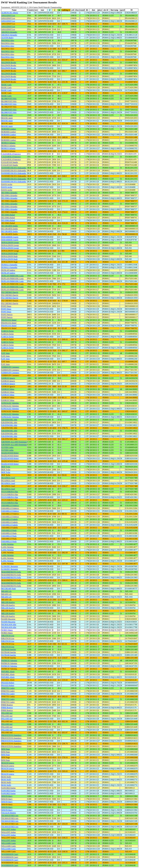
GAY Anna (6, 353)
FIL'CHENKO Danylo (10, 292)
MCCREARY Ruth (9, 589)
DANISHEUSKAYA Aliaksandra (14, 168)
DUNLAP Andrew (8, 270)
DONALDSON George (10, 243)
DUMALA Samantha (9, 265)
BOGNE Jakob (7, 115)
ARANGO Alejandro (9, 32)
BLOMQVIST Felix (9, 99)
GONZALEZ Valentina (10, 403)
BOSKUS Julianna (8, 143)
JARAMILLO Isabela (10, 519)
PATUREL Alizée (8, 672)
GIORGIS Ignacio (8, 378)
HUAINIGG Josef (8, 478)
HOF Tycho (6, 467)
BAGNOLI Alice (8, 40)
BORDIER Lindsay (9, 129)
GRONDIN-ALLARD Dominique (14, 442)
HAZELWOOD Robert (10, 453)
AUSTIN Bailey (7, 38)
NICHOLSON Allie (9, 625)
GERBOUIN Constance (10, 367)
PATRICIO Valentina (9, 661)
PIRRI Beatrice (7, 705)
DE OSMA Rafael (8, 215)
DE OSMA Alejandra (9, 193)
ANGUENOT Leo (8, 16)
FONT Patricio (7, 314)
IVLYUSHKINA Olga (10, 492)
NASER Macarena (8, 619)
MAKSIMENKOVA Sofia (11, 572)
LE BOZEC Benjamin (10, 566)
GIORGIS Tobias (8, 389)
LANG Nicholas (8, 544)
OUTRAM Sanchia (9, 649)
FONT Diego (6, 306)
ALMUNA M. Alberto (10, 13)
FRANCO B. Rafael (9, 320)
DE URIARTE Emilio (10, 226)
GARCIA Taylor (8, 331)
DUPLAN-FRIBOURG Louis (13, 276)
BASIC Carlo (7, 85)
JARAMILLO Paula (9, 530)
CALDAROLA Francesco (11, 154)
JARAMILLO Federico (10, 506)
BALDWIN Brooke (9, 63)
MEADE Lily (7, 591)
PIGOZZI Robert (8, 683)
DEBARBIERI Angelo (10, 237)
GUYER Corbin (7, 447)
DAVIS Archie (7, 184)
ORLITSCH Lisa (8, 636)
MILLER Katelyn (8, 602)
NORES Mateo (7, 630)
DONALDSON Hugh (10, 254)
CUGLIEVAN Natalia (10, 162)
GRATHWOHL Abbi (9, 420)
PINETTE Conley (8, 688)
